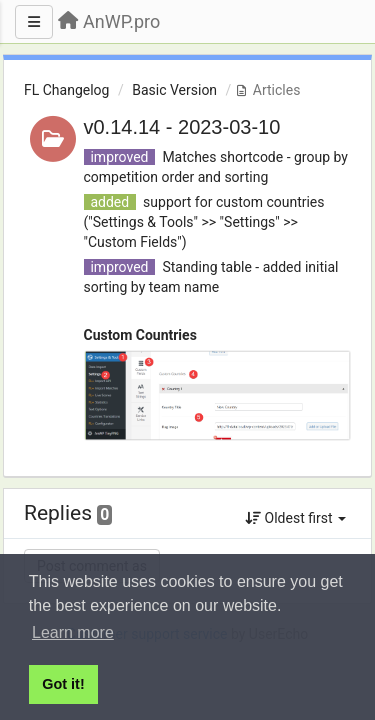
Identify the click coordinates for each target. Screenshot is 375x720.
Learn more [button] (73, 632)
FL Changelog (66, 90)
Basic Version (174, 90)
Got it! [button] (63, 684)
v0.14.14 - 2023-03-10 (182, 127)
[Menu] (34, 22)
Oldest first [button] (295, 518)
